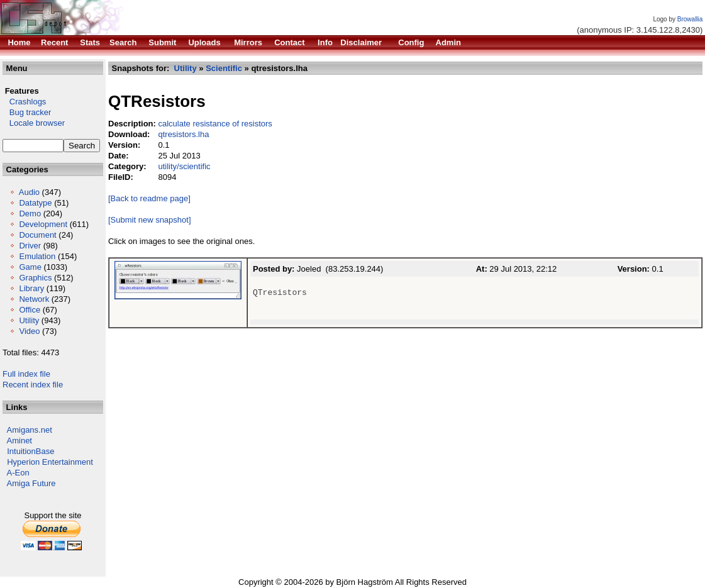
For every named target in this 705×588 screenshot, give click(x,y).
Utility (29, 320)
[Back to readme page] (149, 198)
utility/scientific (184, 166)
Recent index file (33, 385)
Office (30, 310)
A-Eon (18, 473)
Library (31, 288)
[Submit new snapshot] (150, 220)
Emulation (37, 256)
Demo (30, 214)
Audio (29, 192)
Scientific (224, 68)
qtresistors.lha (183, 134)
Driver (30, 246)
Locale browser (34, 123)
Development (43, 224)
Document (37, 235)
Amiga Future (31, 483)
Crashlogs (24, 102)
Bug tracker (27, 112)
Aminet (19, 441)
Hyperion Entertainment (50, 462)
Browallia (690, 19)
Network (34, 299)
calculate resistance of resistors (215, 124)
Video (29, 331)
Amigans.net (30, 430)
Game (30, 267)
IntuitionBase (31, 451)
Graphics (35, 278)
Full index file (26, 374)
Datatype (35, 203)
